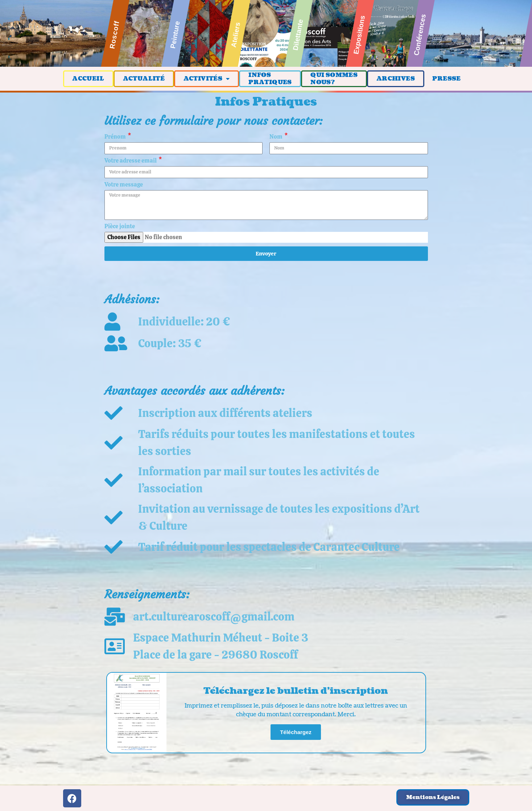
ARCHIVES (396, 79)
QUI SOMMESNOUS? (334, 79)
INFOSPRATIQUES (270, 79)
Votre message (124, 185)
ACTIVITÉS (207, 79)
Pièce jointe (120, 227)
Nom (277, 137)
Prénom (116, 137)
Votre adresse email (131, 161)
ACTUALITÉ (144, 79)
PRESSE (446, 79)
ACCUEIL (88, 79)
